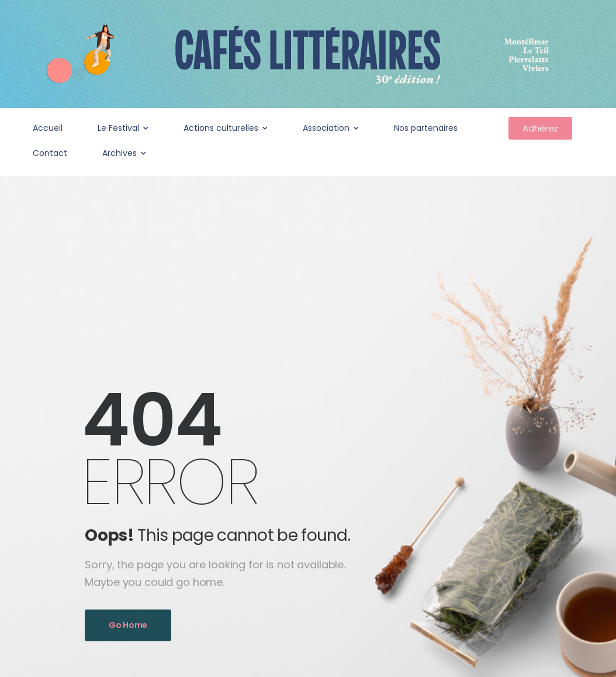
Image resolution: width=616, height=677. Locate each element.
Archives (120, 153)
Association (326, 128)
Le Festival (118, 128)
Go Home (128, 625)
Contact (50, 153)
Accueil (48, 128)
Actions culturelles (221, 128)
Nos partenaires (426, 128)
